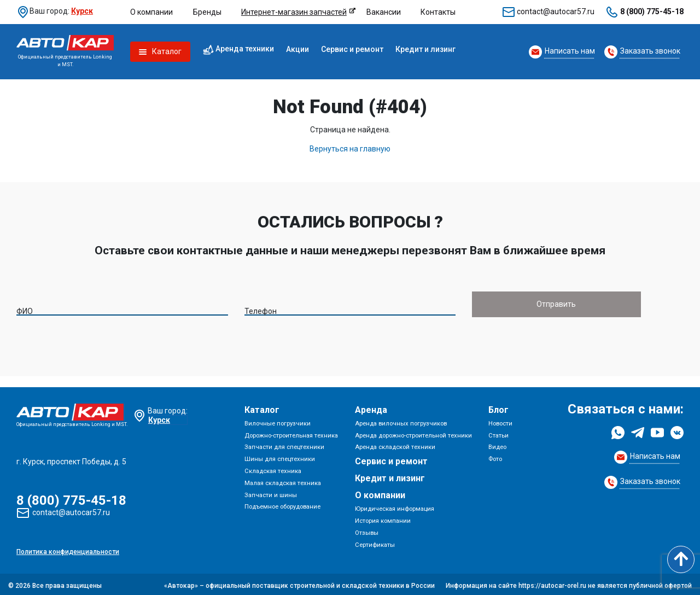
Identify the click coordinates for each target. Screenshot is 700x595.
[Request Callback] (562, 52)
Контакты (438, 12)
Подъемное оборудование (282, 504)
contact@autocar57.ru (556, 11)
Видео (497, 444)
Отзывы (367, 530)
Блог (498, 407)
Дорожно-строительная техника (291, 432)
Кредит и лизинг (425, 49)
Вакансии (384, 12)
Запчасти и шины (271, 492)
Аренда (371, 407)
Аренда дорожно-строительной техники (413, 432)
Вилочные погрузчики (278, 421)
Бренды (207, 12)
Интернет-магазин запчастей (294, 12)
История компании (383, 518)
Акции (297, 49)
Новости (500, 421)
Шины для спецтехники (280, 456)
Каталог (262, 407)
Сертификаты (375, 542)
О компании (151, 12)
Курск (82, 11)
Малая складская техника (283, 480)
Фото (495, 456)
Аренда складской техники (395, 444)
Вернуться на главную (350, 149)
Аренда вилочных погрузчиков (401, 421)
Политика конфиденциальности (68, 549)
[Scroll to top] (681, 559)
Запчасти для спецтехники (284, 444)
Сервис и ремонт (352, 49)
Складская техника (273, 468)
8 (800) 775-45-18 (652, 11)
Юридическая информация (395, 506)
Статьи (498, 432)
